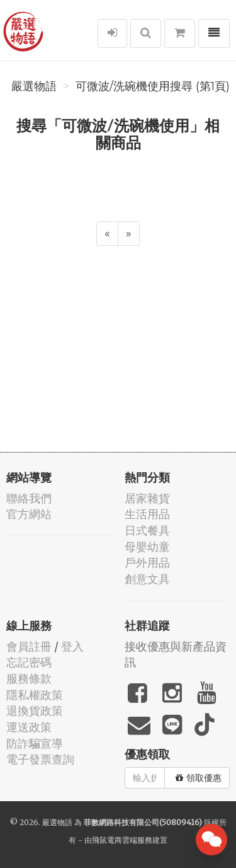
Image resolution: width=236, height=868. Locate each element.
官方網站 (29, 514)
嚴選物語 (34, 86)
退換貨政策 (35, 711)
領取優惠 (199, 778)
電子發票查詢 (40, 759)
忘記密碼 (29, 662)
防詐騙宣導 (35, 744)
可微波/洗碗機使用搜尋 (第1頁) (153, 86)
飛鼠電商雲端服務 (122, 840)
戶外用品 (147, 563)
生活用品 (147, 514)
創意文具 (147, 579)
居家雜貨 (147, 498)
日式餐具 (147, 530)
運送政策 (29, 727)
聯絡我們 (29, 498)
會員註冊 (29, 646)
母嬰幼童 (147, 547)
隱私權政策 (35, 695)
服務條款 (29, 679)
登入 (72, 646)
